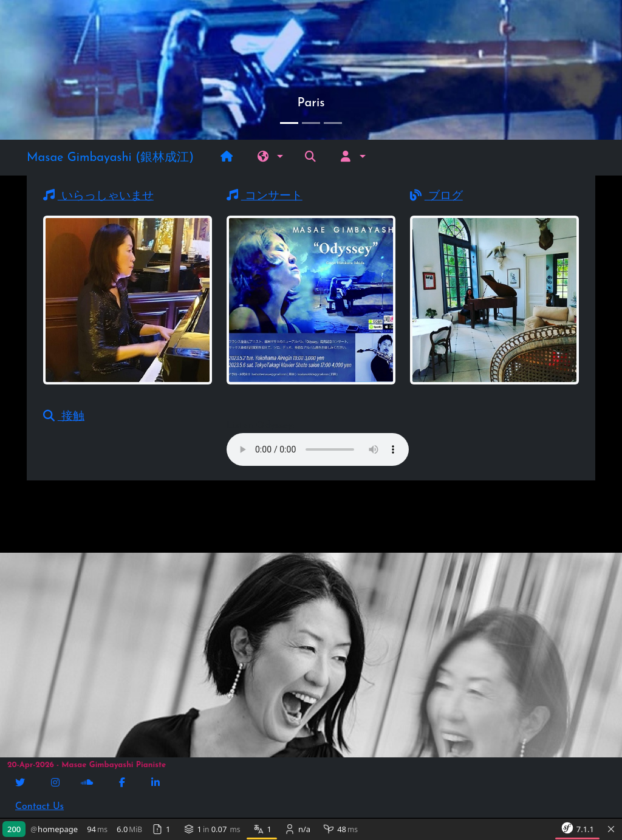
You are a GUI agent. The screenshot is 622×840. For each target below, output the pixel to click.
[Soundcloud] (88, 784)
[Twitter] (21, 784)
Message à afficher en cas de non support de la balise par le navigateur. (318, 449)
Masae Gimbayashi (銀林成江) (110, 158)
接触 (64, 417)
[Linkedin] (157, 784)
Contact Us (39, 807)
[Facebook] (123, 784)
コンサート (265, 196)
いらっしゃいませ (98, 196)
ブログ (436, 196)
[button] (271, 158)
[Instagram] (56, 784)
